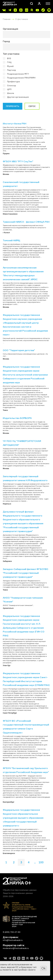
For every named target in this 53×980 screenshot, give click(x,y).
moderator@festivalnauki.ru (16, 948)
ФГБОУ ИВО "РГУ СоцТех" (18, 161)
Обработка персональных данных (20, 890)
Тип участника (11, 54)
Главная (7, 19)
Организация (10, 29)
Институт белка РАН (15, 124)
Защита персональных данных (18, 893)
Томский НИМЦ (12, 240)
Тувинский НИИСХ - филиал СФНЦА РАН (26, 222)
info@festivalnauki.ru (13, 940)
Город (6, 41)
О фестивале (22, 19)
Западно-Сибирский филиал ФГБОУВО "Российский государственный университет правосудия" (26, 573)
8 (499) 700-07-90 (12, 932)
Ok (43, 968)
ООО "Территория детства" (19, 350)
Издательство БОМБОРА (17, 418)
